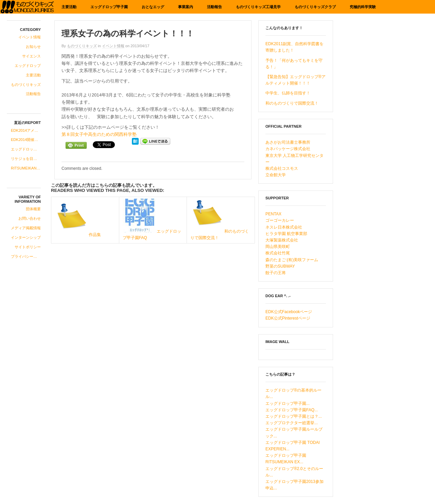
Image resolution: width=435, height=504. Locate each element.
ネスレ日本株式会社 (284, 227)
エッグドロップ (28, 66)
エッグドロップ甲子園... (288, 403)
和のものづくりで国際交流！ (292, 103)
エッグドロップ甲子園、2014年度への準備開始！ (26, 149)
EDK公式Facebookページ (289, 312)
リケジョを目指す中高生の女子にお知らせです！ (26, 159)
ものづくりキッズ (26, 85)
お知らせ (33, 47)
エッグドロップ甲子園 (109, 7)
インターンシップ (26, 237)
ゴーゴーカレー (280, 220)
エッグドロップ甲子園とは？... (294, 416)
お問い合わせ (30, 218)
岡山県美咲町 (278, 247)
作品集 (95, 235)
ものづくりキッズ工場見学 (258, 7)
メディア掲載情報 (26, 228)
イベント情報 (30, 37)
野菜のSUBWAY (280, 266)
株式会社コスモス (282, 168)
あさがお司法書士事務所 (288, 142)
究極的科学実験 (363, 7)
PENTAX (273, 214)
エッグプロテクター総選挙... (292, 423)
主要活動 (69, 7)
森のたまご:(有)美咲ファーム (292, 260)
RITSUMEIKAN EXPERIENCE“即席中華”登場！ (26, 168)
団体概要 (33, 209)
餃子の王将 (276, 273)
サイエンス (31, 56)
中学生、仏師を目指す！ (288, 93)
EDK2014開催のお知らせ (26, 140)
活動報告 (214, 7)
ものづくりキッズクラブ (315, 7)
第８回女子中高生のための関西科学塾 (99, 134)
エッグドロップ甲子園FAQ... (292, 410)
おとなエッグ (153, 7)
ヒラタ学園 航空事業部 (286, 234)
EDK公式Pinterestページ (288, 318)
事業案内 (186, 7)
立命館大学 (276, 175)
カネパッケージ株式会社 (288, 149)
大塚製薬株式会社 (282, 240)
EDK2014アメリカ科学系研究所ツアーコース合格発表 (26, 130)
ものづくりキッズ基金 (27, 7)
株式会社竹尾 (278, 253)
